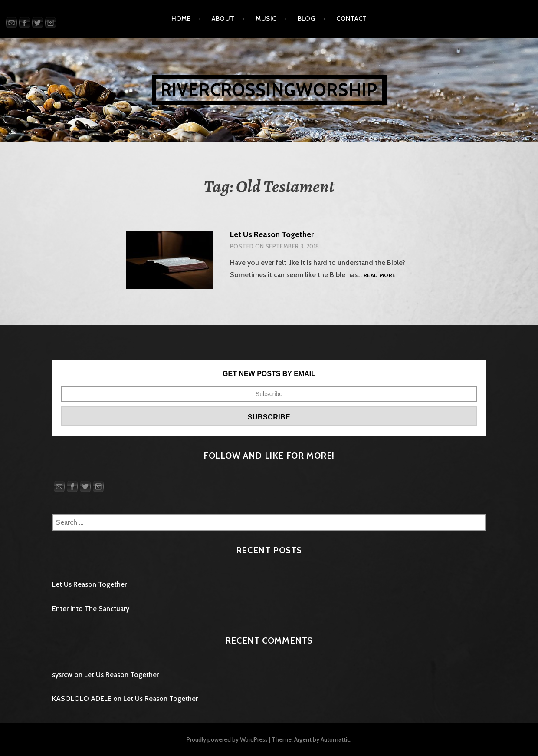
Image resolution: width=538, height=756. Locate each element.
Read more (379, 276)
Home (181, 19)
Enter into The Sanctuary (91, 609)
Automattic (335, 739)
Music (266, 19)
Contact (351, 19)
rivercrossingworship (269, 90)
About (223, 19)
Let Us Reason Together (272, 234)
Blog (307, 19)
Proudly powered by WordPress (227, 739)
